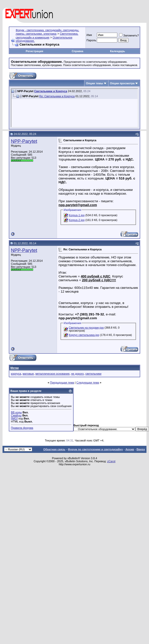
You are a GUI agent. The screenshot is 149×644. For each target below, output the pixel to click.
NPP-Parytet (24, 141)
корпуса (16, 374)
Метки (15, 368)
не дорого (78, 374)
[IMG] (14, 418)
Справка (78, 51)
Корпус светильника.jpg (84, 335)
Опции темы (94, 83)
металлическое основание (53, 374)
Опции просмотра (122, 83)
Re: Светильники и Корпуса (57, 96)
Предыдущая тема (62, 383)
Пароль (91, 40)
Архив (130, 449)
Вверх (141, 449)
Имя (89, 35)
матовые (28, 374)
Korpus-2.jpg (77, 220)
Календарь (117, 51)
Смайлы (16, 415)
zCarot (111, 461)
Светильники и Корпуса (51, 91)
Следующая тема (88, 383)
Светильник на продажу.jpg (86, 328)
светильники (93, 374)
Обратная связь (54, 449)
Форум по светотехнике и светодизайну (95, 449)
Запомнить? (129, 35)
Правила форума (22, 428)
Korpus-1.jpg (77, 215)
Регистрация (35, 51)
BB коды (16, 412)
